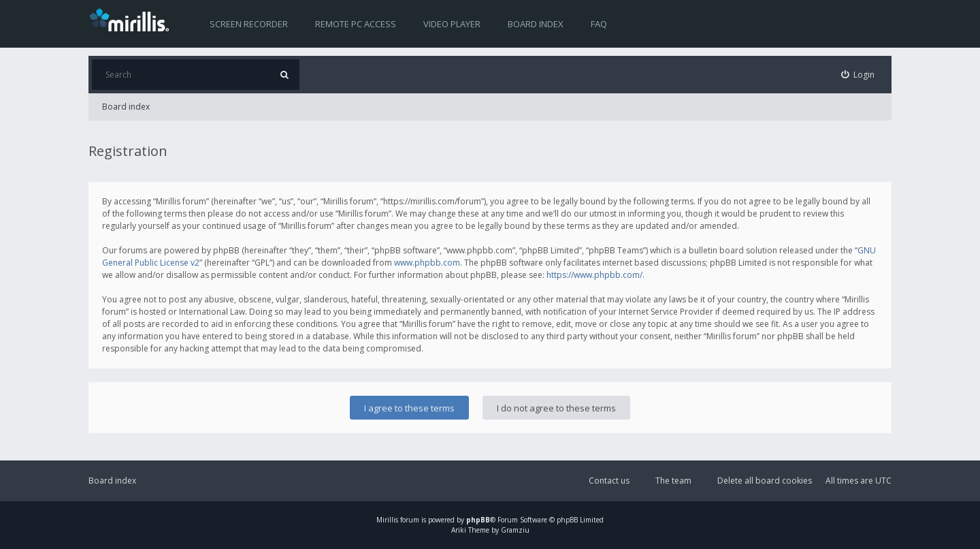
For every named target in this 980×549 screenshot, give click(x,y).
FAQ (599, 24)
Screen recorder (249, 24)
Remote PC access (356, 24)
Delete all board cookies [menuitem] (765, 481)
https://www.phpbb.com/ (594, 275)
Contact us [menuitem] (609, 481)
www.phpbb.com (427, 263)
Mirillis (387, 520)
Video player (452, 24)
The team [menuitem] (673, 481)
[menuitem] (858, 75)
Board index (536, 24)
